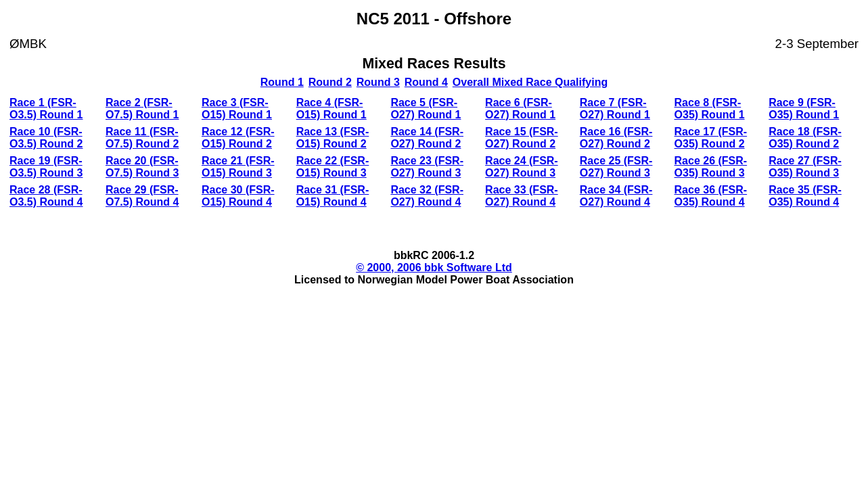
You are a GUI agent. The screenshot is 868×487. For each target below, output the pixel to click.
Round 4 (426, 82)
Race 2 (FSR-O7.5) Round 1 (142, 109)
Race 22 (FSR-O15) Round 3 (333, 167)
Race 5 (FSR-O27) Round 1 (426, 109)
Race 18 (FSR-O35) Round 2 (805, 138)
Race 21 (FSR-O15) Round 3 (238, 167)
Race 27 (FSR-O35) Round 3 (805, 167)
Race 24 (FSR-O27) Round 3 (522, 167)
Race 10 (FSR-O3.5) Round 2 (46, 138)
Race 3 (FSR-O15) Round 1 (237, 109)
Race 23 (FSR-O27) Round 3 (427, 167)
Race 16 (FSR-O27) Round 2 (616, 138)
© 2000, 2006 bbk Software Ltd (434, 268)
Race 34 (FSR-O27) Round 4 (616, 196)
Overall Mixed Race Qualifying (530, 82)
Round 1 (282, 82)
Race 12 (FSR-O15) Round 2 (238, 138)
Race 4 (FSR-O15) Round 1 (332, 109)
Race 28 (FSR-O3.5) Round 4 (46, 196)
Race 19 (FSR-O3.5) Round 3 (46, 167)
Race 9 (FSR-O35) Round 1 (804, 109)
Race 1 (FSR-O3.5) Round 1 (46, 109)
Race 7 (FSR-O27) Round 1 (615, 109)
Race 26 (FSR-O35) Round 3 (711, 167)
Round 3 (378, 82)
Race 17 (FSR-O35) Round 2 (711, 138)
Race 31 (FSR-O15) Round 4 (333, 196)
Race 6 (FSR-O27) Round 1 (520, 109)
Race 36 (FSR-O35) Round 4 (711, 196)
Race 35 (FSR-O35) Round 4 (805, 196)
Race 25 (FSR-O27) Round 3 (616, 167)
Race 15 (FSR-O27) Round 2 (522, 138)
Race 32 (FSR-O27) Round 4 (427, 196)
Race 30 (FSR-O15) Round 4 (238, 196)
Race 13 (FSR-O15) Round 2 (333, 138)
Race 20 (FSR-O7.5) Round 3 (142, 167)
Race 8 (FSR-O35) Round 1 (710, 109)
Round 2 (330, 82)
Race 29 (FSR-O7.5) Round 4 (142, 196)
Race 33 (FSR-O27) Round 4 (522, 196)
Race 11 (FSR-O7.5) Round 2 (142, 138)
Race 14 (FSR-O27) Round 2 (427, 138)
